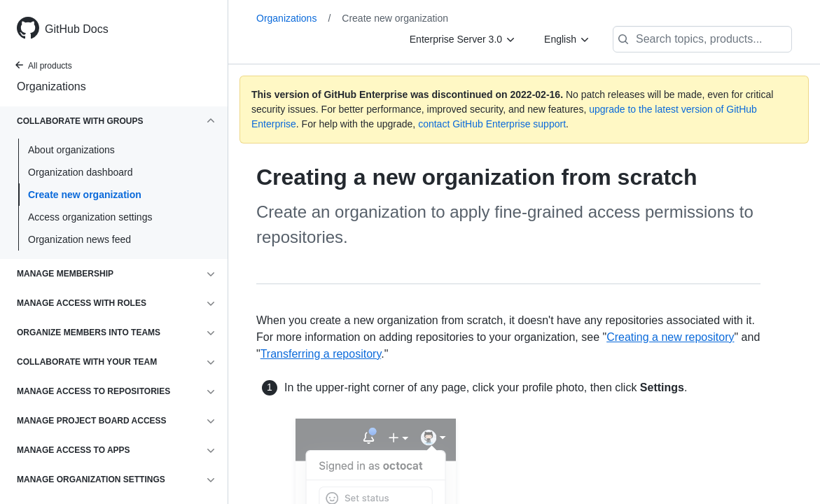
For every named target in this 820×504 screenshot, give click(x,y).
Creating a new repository (670, 337)
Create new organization (85, 195)
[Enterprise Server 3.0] (463, 39)
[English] (567, 39)
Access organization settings (90, 217)
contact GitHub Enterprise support (492, 124)
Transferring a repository (321, 354)
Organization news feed (79, 239)
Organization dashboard (80, 172)
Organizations (51, 86)
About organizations (71, 150)
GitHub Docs (77, 29)
